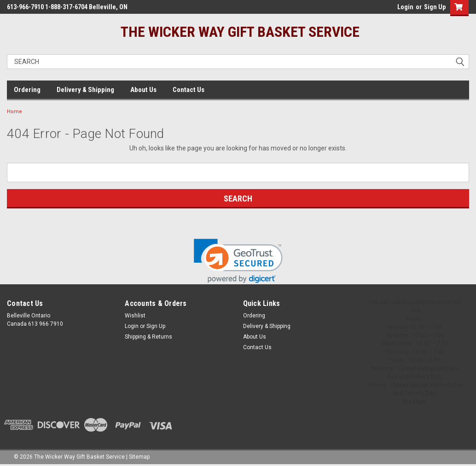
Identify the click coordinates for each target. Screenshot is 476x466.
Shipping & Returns (148, 337)
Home (15, 112)
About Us (143, 90)
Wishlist (135, 316)
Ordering (27, 90)
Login (405, 7)
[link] (238, 261)
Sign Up (435, 7)
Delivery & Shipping (85, 90)
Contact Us (189, 90)
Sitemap (139, 457)
